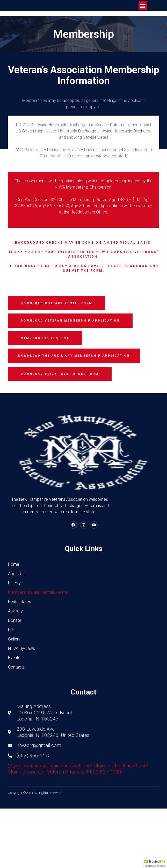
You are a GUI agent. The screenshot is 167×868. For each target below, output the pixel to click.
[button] (143, 6)
